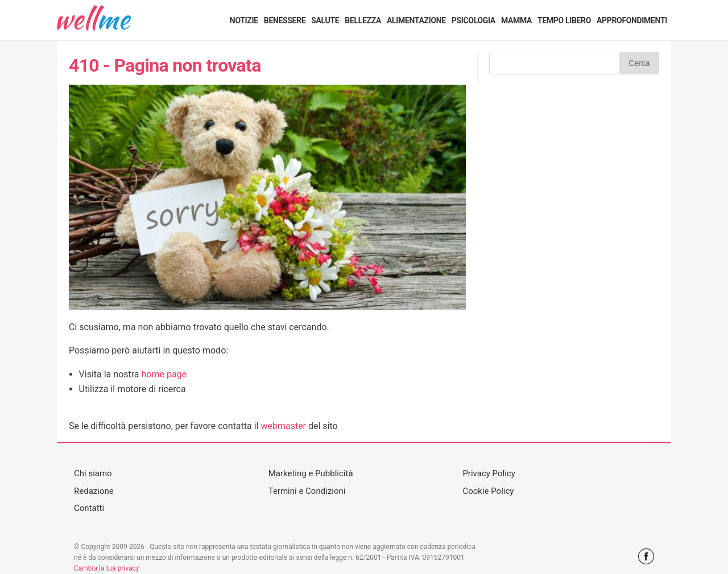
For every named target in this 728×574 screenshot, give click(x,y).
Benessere (285, 20)
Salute (325, 20)
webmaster (283, 426)
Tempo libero (564, 20)
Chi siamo (93, 473)
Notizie (244, 20)
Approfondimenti (632, 20)
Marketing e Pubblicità (311, 473)
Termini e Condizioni (307, 491)
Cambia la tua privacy (106, 568)
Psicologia (473, 20)
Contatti (89, 508)
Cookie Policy (488, 491)
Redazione (94, 491)
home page (164, 374)
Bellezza (363, 20)
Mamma (516, 20)
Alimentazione (416, 20)
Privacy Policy (489, 473)
